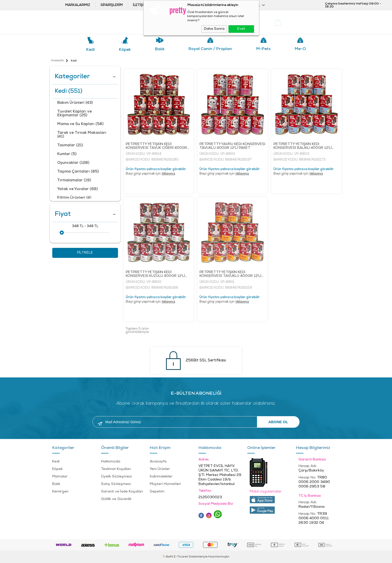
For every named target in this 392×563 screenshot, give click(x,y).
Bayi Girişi (215, 5)
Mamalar (60, 477)
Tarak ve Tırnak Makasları (82, 135)
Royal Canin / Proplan (210, 49)
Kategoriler (85, 77)
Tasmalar (70, 145)
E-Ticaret (181, 557)
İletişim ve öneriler (150, 5)
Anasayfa (158, 462)
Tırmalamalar (74, 180)
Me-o (300, 49)
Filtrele (85, 253)
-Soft (168, 557)
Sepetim (157, 492)
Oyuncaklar (73, 163)
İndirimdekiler (161, 477)
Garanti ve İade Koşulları (122, 492)
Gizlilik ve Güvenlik (116, 499)
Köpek (125, 50)
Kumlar (67, 154)
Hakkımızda (111, 462)
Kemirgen (60, 492)
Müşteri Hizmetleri (165, 484)
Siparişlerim (112, 5)
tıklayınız (168, 174)
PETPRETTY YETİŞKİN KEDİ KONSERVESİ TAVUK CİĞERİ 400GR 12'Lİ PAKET (156, 146)
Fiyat (85, 214)
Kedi (90, 50)
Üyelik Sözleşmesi (116, 477)
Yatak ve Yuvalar (77, 189)
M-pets (263, 49)
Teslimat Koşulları (116, 469)
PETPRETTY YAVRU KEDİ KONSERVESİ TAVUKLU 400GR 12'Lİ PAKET (232, 146)
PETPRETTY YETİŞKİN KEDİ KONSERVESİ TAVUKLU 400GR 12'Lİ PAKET (230, 274)
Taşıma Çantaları (78, 172)
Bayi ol (185, 5)
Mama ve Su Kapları (80, 124)
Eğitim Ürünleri (74, 198)
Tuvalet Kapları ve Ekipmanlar (74, 114)
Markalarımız (78, 5)
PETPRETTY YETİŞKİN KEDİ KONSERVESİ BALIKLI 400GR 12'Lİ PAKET (303, 146)
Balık (160, 49)
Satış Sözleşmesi (116, 484)
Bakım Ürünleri (75, 103)
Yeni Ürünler (160, 469)
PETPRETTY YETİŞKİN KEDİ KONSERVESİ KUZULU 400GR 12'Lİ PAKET (155, 274)
